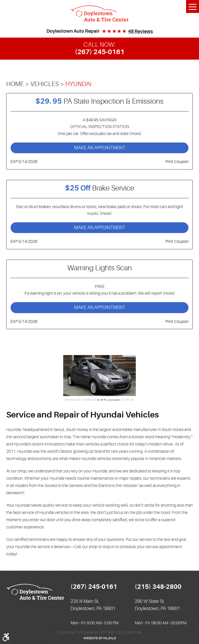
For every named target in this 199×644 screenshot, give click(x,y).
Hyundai (78, 84)
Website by (99, 638)
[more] (135, 134)
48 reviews (140, 31)
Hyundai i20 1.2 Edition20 (80, 400)
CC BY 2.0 (127, 400)
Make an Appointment (100, 148)
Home (15, 84)
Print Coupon (177, 162)
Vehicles (45, 84)
